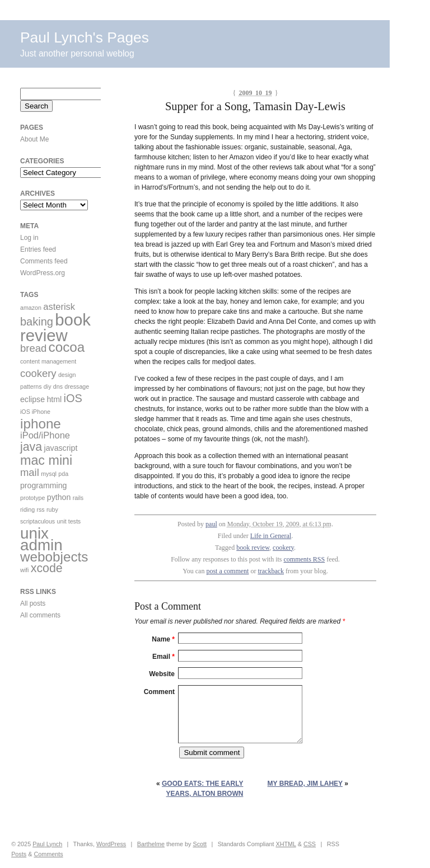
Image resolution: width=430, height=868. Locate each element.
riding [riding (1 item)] (27, 510)
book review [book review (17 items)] (55, 327)
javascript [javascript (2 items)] (61, 448)
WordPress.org (43, 273)
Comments (48, 854)
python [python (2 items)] (59, 497)
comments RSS (305, 559)
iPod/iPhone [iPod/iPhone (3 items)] (45, 435)
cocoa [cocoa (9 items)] (67, 347)
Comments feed (44, 261)
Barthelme (151, 844)
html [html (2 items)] (54, 399)
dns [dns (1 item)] (58, 386)
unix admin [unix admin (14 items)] (41, 539)
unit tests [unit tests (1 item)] (69, 521)
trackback (271, 571)
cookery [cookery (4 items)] (38, 373)
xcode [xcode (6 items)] (47, 568)
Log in (29, 238)
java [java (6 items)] (31, 447)
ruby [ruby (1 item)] (52, 510)
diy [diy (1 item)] (48, 386)
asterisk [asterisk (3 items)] (59, 306)
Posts (19, 854)
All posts (33, 603)
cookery (283, 548)
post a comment (227, 571)
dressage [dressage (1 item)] (77, 386)
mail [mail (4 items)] (30, 472)
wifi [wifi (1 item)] (24, 570)
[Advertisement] (54, 699)
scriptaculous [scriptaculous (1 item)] (38, 521)
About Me (34, 139)
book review (253, 548)
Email (163, 657)
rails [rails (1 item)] (78, 498)
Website (162, 674)
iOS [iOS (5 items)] (73, 398)
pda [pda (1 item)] (63, 474)
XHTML (286, 844)
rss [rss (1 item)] (40, 510)
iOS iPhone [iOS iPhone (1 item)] (35, 412)
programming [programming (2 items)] (43, 485)
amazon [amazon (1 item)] (31, 308)
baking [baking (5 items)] (37, 322)
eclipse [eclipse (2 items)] (32, 399)
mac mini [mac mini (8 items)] (46, 460)
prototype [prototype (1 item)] (32, 498)
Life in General (271, 536)
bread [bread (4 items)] (33, 348)
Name (163, 639)
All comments (40, 615)
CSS (310, 844)
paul (211, 524)
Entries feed (38, 249)
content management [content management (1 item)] (48, 361)
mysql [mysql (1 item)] (49, 474)
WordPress (111, 844)
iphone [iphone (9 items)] (41, 424)
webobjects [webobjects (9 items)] (54, 557)
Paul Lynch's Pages (85, 37)
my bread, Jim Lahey (305, 784)
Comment (159, 692)
